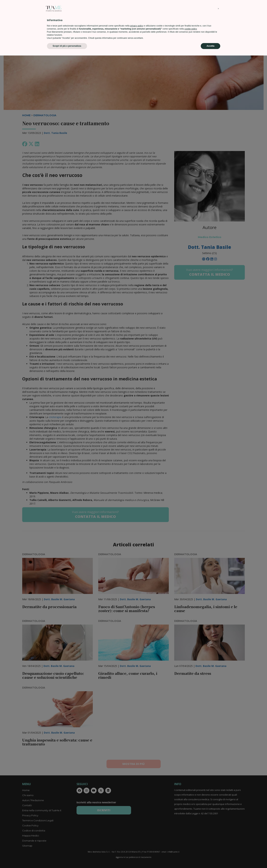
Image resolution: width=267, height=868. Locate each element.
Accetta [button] (210, 858)
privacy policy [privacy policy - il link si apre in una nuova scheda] (137, 838)
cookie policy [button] (191, 841)
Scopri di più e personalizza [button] (67, 858)
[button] (218, 821)
